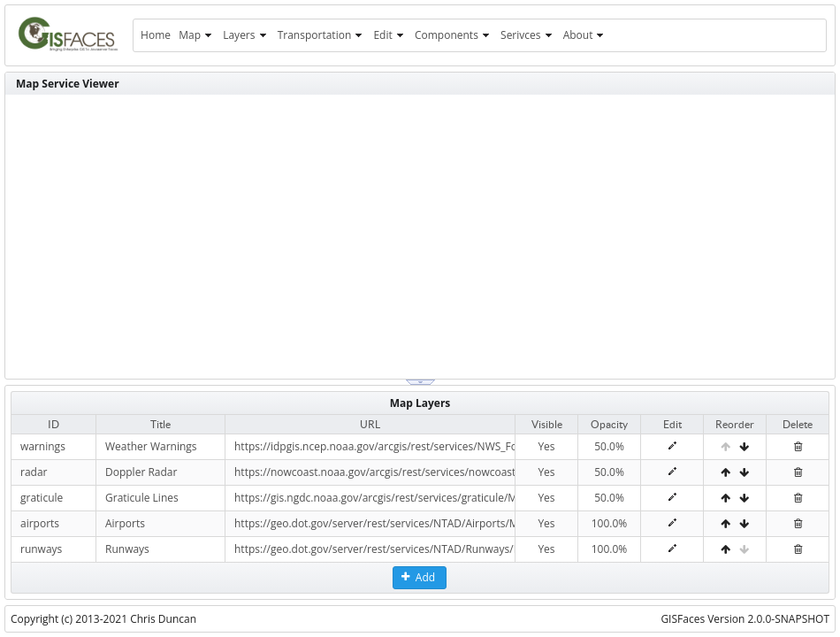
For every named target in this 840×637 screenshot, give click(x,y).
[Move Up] (725, 472)
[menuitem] (155, 35)
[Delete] (798, 446)
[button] (420, 578)
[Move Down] (744, 446)
